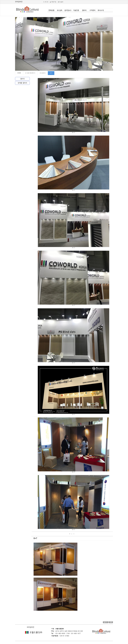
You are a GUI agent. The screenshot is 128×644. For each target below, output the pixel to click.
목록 (111, 622)
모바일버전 (19, 2)
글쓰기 (106, 622)
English (61, 2)
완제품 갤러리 (22, 83)
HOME (19, 73)
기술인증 (76, 10)
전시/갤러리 (43, 73)
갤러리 (84, 10)
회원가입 (54, 2)
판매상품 (51, 10)
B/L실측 (60, 10)
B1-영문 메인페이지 (30, 73)
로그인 (46, 2)
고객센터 (92, 10)
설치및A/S (68, 10)
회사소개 (101, 10)
